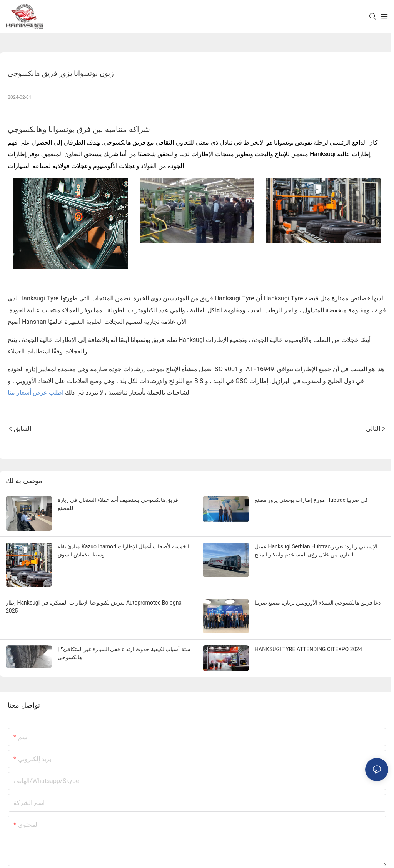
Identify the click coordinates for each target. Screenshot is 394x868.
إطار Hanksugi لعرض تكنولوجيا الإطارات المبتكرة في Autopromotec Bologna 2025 (94, 607)
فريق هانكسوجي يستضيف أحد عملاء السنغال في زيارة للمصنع (118, 504)
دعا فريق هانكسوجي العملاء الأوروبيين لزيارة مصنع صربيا (318, 603)
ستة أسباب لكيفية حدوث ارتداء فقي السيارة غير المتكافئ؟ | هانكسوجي (124, 653)
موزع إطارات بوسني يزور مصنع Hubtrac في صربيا (311, 500)
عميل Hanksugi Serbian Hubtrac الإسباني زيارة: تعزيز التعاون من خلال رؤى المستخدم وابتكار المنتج (316, 551)
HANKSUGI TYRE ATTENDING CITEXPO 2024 (308, 649)
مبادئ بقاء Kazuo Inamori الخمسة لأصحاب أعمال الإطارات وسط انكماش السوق (124, 551)
